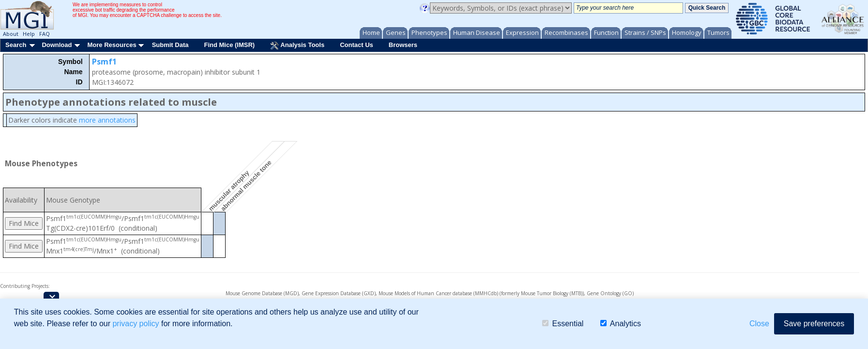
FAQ (45, 34)
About (11, 34)
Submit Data (170, 45)
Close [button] (759, 324)
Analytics (621, 324)
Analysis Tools (297, 46)
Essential (563, 324)
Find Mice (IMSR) (229, 45)
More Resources (112, 45)
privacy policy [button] (136, 324)
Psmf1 (104, 62)
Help (29, 34)
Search (16, 45)
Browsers (403, 45)
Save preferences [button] (814, 324)
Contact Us (357, 45)
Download (57, 45)
